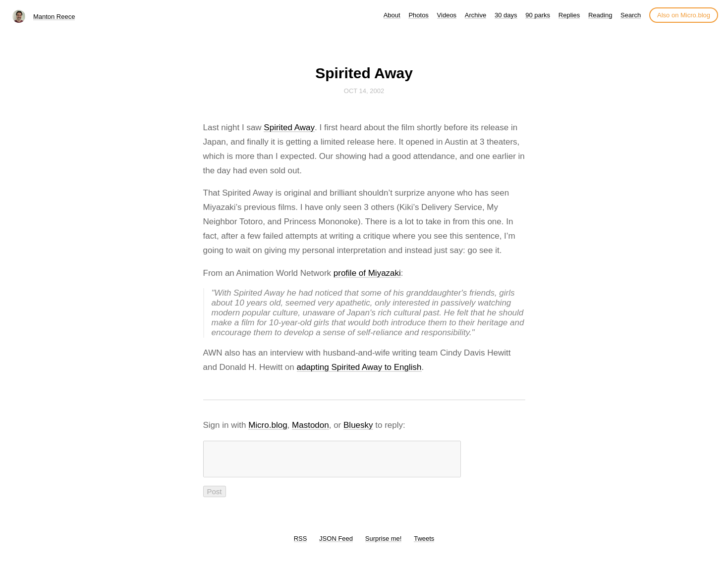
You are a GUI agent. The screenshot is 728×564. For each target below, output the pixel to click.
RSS (301, 544)
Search (631, 15)
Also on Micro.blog (684, 15)
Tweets (424, 544)
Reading (600, 15)
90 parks (538, 15)
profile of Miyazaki (367, 273)
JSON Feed (336, 544)
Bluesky (358, 425)
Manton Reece (54, 17)
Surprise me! (384, 544)
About (392, 15)
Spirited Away (289, 128)
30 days (506, 15)
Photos (418, 15)
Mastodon (310, 425)
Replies (569, 15)
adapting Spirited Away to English (359, 367)
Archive (476, 15)
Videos (447, 15)
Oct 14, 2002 (364, 91)
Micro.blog (268, 425)
